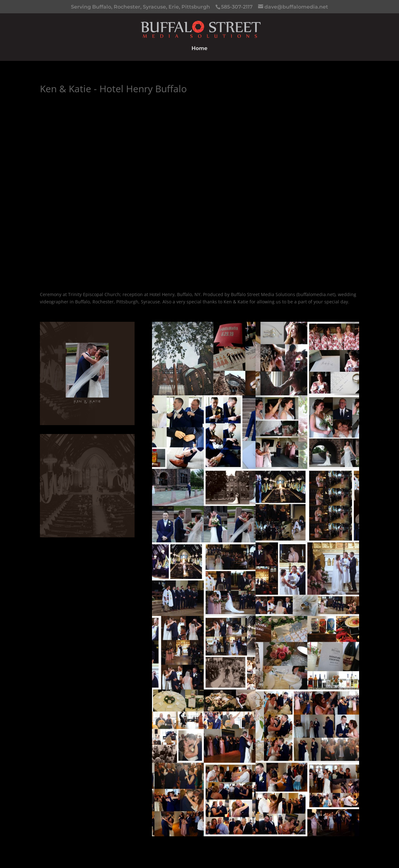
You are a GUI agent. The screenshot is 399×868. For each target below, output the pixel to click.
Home (199, 49)
